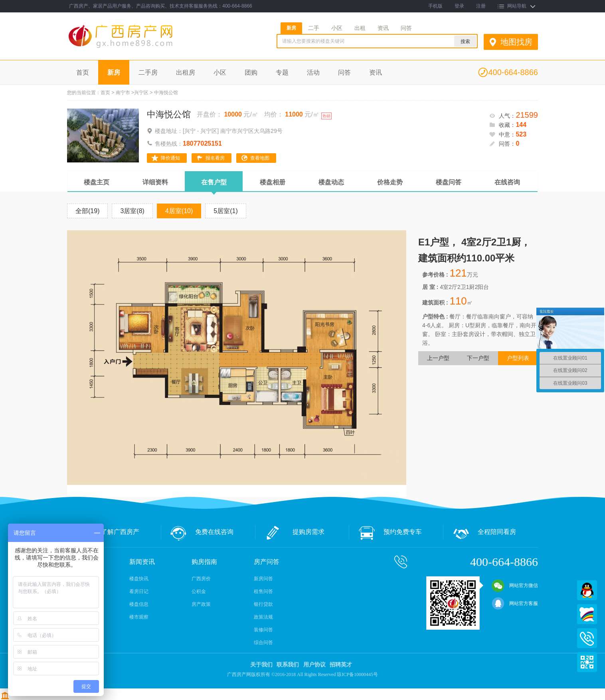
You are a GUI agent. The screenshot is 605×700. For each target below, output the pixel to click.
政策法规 (263, 617)
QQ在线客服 (587, 590)
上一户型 (438, 358)
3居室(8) (132, 211)
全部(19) (87, 211)
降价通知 (170, 158)
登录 (459, 6)
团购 (251, 72)
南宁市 (123, 93)
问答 (406, 28)
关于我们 (261, 665)
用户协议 (314, 665)
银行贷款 (263, 604)
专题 (282, 72)
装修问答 (263, 630)
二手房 (148, 72)
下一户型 (478, 358)
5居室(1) (225, 211)
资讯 (383, 28)
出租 (360, 28)
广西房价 (201, 579)
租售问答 (263, 591)
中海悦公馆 (169, 114)
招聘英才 (341, 665)
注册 (481, 6)
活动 (313, 72)
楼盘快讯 (139, 579)
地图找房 (516, 42)
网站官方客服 (515, 603)
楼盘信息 (139, 604)
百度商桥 (587, 614)
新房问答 (263, 579)
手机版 (435, 6)
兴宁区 (141, 93)
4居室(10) (179, 211)
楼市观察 (139, 617)
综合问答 (263, 643)
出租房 (186, 72)
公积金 (199, 591)
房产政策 (201, 604)
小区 (337, 28)
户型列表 (518, 358)
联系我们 (288, 665)
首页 (83, 72)
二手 (314, 28)
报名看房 (215, 158)
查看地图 (260, 158)
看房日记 (139, 591)
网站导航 (517, 6)
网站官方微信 (515, 585)
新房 (291, 28)
